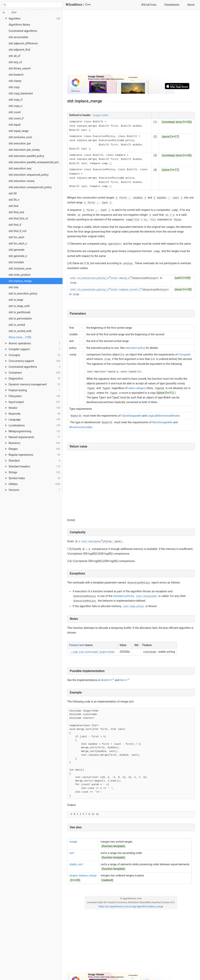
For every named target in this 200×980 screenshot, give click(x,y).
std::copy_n (15, 106)
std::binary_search (20, 68)
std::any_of (15, 62)
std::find (13, 206)
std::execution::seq (20, 168)
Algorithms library (19, 25)
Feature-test (77, 645)
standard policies (124, 596)
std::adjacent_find (19, 50)
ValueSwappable (131, 416)
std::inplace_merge (20, 281)
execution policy (135, 348)
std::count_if (16, 118)
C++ (88, 5)
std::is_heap (16, 300)
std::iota (13, 287)
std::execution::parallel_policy (26, 156)
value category (137, 388)
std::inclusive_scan (20, 268)
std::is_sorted (17, 325)
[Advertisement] (131, 44)
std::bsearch (16, 75)
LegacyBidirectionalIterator (163, 416)
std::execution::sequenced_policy (29, 175)
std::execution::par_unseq (24, 150)
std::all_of (14, 56)
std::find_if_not (17, 231)
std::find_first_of (18, 218)
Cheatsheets (172, 5)
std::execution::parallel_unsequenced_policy (35, 162)
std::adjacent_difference (23, 43)
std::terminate (146, 596)
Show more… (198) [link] (20, 337)
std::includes (16, 262)
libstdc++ (107, 680)
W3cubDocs (74, 5)
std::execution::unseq (21, 181)
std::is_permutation (20, 319)
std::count (15, 112)
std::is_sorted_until (20, 331)
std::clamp (15, 81)
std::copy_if (16, 100)
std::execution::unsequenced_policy (30, 187)
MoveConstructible (81, 427)
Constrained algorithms (23, 31)
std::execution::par (20, 143)
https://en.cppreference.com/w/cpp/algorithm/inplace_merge (131, 907)
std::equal (15, 125)
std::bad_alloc (134, 607)
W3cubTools (149, 5)
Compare (184, 354)
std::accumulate (18, 37)
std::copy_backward (21, 93)
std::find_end (16, 212)
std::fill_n (14, 200)
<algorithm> (100, 115)
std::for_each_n (18, 243)
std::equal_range (19, 131)
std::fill (13, 193)
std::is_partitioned (19, 312)
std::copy (14, 87)
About (191, 5)
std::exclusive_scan (20, 137)
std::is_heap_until (19, 306)
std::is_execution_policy (23, 294)
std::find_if (15, 225)
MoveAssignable (162, 422)
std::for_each (16, 237)
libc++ (124, 680)
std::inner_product (20, 275)
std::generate (17, 250)
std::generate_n (18, 256)
